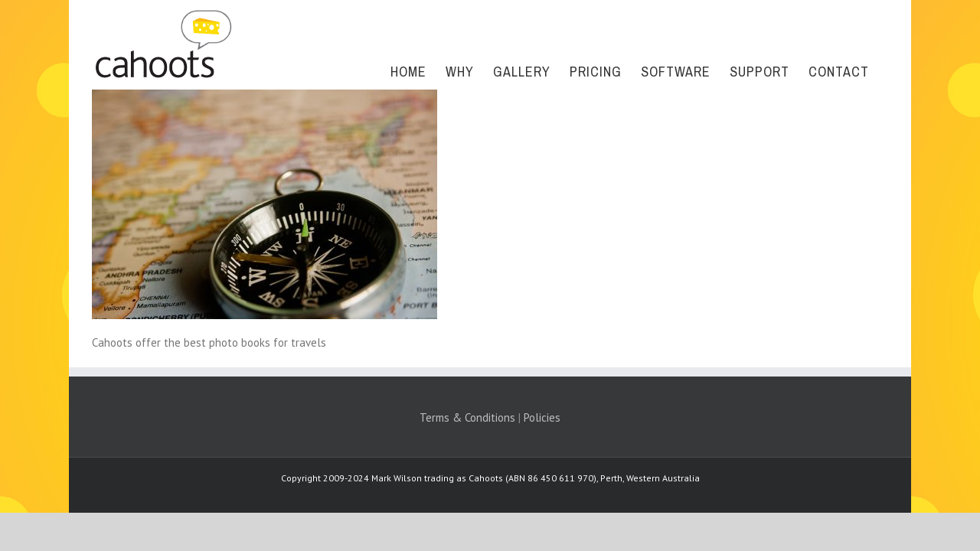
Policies (542, 417)
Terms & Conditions (467, 417)
